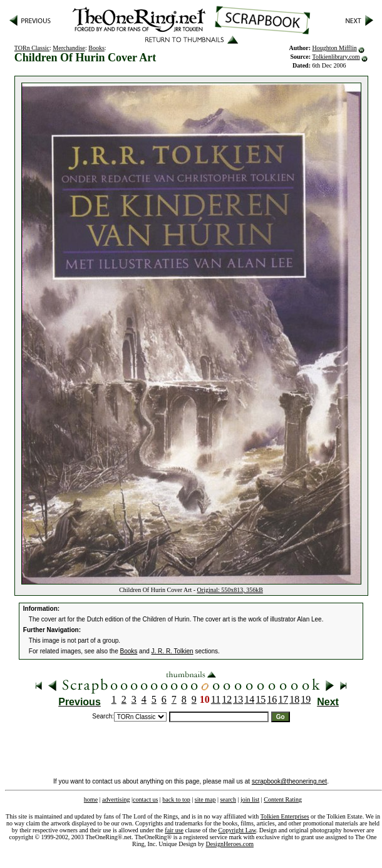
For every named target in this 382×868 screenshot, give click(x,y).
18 (294, 699)
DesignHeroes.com (230, 844)
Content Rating (283, 799)
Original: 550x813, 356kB (230, 590)
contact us (145, 799)
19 (306, 699)
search (228, 799)
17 (283, 699)
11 (216, 699)
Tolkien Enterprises (285, 816)
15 (261, 699)
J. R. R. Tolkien (173, 651)
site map (205, 799)
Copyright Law (237, 830)
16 (272, 699)
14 (249, 699)
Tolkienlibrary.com (336, 57)
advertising (116, 799)
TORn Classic (32, 48)
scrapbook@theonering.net (289, 781)
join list (250, 799)
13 (238, 699)
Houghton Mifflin (335, 48)
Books (96, 48)
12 (227, 699)
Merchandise (69, 48)
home (91, 799)
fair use (174, 830)
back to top (176, 799)
